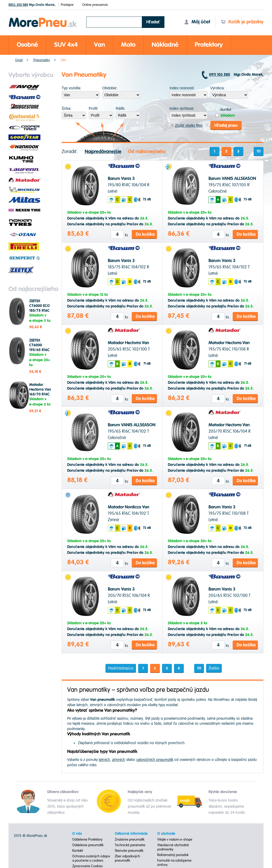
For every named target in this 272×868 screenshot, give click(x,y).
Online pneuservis (95, 5)
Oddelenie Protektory (87, 839)
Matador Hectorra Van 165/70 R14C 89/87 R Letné (41, 392)
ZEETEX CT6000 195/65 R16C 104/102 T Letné (39, 350)
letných (104, 759)
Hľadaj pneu (226, 125)
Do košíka (145, 234)
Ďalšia (214, 668)
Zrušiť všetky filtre (186, 125)
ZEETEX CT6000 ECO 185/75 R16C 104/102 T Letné (39, 311)
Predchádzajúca (120, 668)
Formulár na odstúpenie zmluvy (174, 862)
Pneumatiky (42, 60)
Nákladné (165, 45)
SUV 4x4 (66, 45)
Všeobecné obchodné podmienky (173, 847)
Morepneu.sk (43, 18)
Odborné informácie (131, 833)
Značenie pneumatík (130, 839)
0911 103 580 (18, 5)
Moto (128, 45)
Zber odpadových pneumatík (127, 858)
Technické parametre (130, 845)
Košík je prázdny (242, 22)
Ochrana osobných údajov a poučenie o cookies (91, 858)
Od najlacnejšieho (147, 151)
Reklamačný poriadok (173, 855)
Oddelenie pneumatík (88, 845)
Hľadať (153, 22)
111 (259, 151)
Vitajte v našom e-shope (175, 839)
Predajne (67, 5)
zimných (119, 759)
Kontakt (78, 850)
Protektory (209, 45)
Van (99, 45)
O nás (77, 833)
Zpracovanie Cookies (88, 866)
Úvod (19, 60)
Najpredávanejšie (103, 151)
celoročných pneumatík (155, 759)
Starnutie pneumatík (129, 850)
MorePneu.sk (37, 835)
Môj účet (197, 22)
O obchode (166, 833)
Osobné (27, 45)
